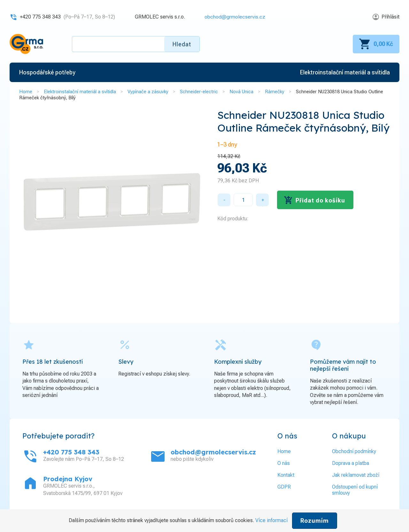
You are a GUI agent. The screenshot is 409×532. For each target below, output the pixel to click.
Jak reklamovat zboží (356, 475)
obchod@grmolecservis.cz (235, 17)
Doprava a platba (351, 463)
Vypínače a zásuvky (148, 92)
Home (26, 92)
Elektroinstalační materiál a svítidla (80, 92)
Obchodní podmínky (354, 451)
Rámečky (275, 92)
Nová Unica (241, 92)
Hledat (182, 44)
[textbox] (136, 44)
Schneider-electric (199, 92)
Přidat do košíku (320, 200)
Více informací (271, 520)
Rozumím (315, 521)
